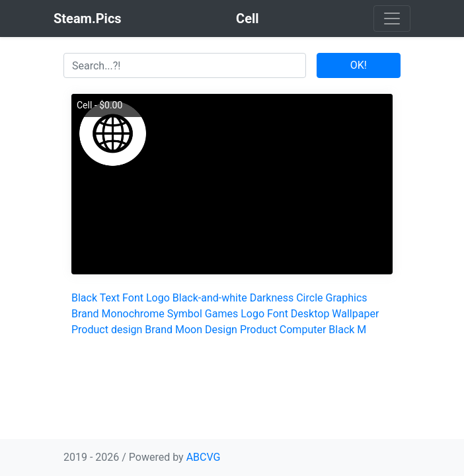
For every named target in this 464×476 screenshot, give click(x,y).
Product (258, 330)
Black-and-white (210, 298)
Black (84, 298)
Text (110, 298)
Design (221, 330)
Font (133, 298)
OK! (359, 65)
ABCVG (204, 457)
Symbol (185, 314)
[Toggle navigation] (392, 19)
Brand (85, 314)
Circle (309, 298)
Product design (107, 330)
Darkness (272, 298)
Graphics (347, 298)
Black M (347, 330)
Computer (303, 330)
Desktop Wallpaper (335, 314)
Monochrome (133, 314)
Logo (158, 298)
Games (221, 314)
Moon (189, 330)
